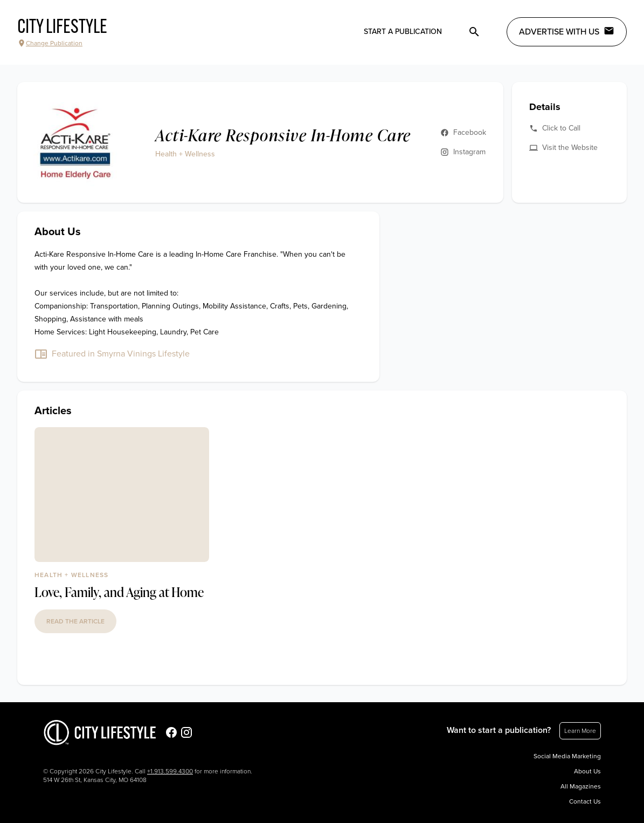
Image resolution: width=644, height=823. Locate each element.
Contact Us (585, 801)
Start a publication (403, 32)
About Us (587, 771)
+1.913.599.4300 (170, 771)
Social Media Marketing (567, 756)
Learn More (580, 731)
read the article (75, 621)
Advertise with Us (567, 31)
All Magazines (581, 786)
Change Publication (50, 43)
